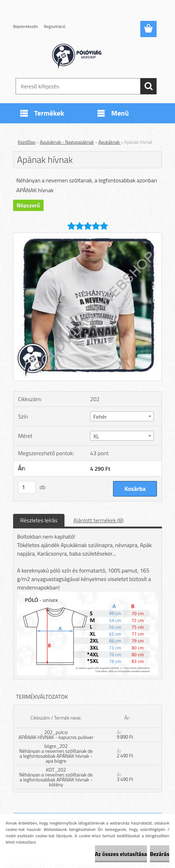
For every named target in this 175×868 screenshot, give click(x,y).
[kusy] (27, 487)
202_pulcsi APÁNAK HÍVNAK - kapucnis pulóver (56, 735)
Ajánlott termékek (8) (98, 520)
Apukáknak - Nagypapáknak (67, 142)
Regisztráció (55, 26)
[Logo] (83, 55)
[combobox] (122, 416)
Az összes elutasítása (121, 854)
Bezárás (160, 854)
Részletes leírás (39, 520)
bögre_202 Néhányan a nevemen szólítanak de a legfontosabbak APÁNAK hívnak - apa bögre (56, 753)
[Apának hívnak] (87, 236)
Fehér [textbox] (100, 417)
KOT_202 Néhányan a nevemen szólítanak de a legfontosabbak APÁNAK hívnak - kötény (56, 777)
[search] (148, 86)
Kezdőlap (27, 142)
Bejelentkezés (26, 26)
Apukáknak (110, 142)
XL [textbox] (96, 436)
